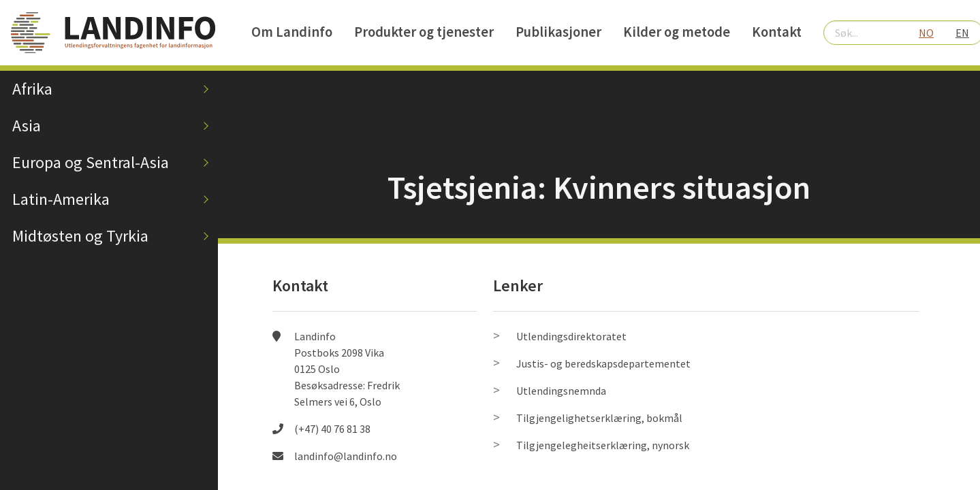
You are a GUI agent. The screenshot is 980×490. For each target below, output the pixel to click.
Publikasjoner (558, 32)
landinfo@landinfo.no (346, 456)
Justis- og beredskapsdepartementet (603, 363)
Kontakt (777, 32)
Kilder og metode (677, 32)
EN (962, 33)
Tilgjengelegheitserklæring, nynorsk (603, 445)
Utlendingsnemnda (561, 391)
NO (926, 33)
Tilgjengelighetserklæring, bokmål (599, 418)
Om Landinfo (292, 32)
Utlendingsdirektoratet (571, 336)
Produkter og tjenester (424, 32)
